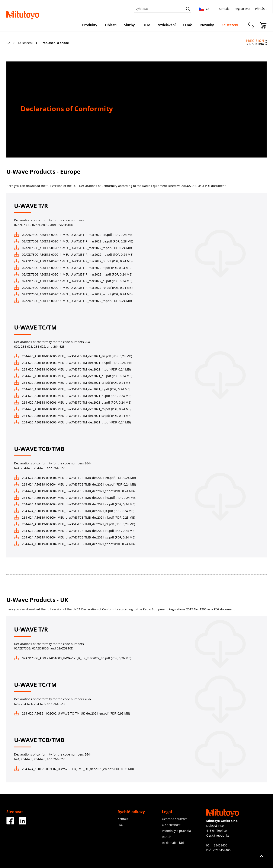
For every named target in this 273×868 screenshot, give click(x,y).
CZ (9, 43)
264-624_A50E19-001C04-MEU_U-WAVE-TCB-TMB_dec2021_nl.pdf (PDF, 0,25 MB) (75, 517)
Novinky (207, 25)
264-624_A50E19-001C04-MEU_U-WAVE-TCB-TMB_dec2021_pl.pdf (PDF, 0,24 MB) (75, 524)
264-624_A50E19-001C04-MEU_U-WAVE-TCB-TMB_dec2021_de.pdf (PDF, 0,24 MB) (75, 484)
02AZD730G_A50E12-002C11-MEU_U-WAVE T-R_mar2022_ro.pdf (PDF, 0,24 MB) (73, 288)
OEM (146, 25)
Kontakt (224, 9)
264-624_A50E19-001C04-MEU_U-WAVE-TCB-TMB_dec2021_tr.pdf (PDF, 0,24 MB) (74, 544)
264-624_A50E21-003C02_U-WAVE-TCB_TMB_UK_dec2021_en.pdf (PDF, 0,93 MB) (74, 769)
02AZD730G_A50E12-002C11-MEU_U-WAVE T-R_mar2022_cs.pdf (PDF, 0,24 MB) (73, 261)
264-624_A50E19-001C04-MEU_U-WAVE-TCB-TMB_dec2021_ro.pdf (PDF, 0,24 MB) (75, 531)
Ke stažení (230, 25)
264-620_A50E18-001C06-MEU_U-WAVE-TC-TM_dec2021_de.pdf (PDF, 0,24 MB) (73, 363)
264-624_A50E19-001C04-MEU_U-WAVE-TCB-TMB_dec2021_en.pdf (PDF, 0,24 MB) (75, 478)
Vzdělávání (167, 25)
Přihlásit (261, 9)
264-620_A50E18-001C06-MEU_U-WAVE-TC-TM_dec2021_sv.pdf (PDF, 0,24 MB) (73, 416)
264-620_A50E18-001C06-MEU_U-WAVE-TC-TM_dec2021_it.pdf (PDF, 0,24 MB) (72, 389)
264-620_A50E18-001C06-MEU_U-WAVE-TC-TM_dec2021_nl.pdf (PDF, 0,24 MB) (73, 396)
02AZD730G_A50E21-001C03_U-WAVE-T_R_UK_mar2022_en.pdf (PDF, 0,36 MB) (73, 658)
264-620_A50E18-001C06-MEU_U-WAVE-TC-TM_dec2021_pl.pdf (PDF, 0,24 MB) (73, 402)
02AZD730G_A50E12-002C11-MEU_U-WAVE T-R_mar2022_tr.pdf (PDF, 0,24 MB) (73, 301)
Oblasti (111, 25)
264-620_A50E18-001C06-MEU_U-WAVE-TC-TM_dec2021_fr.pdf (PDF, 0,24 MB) (72, 369)
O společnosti (172, 825)
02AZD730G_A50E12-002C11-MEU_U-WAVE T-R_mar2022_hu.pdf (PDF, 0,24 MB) (74, 255)
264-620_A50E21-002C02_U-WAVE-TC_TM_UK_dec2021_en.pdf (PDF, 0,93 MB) (72, 713)
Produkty (90, 25)
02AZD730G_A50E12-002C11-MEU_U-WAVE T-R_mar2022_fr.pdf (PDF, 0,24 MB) (73, 248)
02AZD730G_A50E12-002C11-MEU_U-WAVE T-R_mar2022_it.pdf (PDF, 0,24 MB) (73, 268)
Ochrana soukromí (175, 819)
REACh (167, 837)
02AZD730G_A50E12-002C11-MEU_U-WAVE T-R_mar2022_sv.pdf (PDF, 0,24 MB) (73, 294)
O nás (188, 25)
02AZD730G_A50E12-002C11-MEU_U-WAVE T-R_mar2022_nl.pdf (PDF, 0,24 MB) (73, 274)
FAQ (120, 825)
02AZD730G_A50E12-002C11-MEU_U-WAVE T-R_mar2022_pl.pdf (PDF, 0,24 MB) (73, 281)
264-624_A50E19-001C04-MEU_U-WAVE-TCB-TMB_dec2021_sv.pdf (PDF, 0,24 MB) (75, 537)
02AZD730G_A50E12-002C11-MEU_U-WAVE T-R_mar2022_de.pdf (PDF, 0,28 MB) (74, 241)
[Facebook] (10, 823)
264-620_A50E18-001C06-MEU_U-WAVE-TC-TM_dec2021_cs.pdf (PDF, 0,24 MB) (73, 383)
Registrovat (242, 9)
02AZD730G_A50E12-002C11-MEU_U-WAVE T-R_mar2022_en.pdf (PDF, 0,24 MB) (74, 235)
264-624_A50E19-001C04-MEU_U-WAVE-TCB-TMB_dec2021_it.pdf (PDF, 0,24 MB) (74, 511)
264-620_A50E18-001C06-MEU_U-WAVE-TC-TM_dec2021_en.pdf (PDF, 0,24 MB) (73, 356)
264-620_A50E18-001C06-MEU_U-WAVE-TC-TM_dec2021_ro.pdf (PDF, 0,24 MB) (73, 409)
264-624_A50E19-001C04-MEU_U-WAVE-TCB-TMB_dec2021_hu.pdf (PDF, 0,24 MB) (75, 498)
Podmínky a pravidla (176, 831)
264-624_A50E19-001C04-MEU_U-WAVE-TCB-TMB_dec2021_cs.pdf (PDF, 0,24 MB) (75, 504)
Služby (129, 25)
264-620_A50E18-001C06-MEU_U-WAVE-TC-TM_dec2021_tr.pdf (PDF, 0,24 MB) (72, 422)
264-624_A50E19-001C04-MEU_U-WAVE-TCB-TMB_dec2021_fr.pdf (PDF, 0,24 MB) (74, 491)
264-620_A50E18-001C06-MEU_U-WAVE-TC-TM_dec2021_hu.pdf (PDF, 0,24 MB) (73, 376)
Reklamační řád (173, 843)
